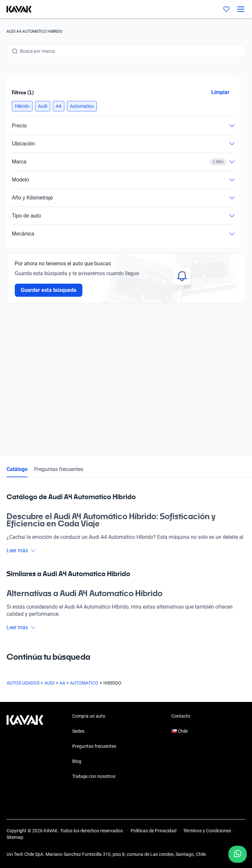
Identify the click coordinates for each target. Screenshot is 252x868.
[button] (22, 106)
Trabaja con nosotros (94, 776)
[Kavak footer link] (25, 747)
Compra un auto (89, 716)
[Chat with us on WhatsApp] (238, 854)
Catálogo (17, 469)
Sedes (78, 731)
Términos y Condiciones (207, 831)
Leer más (21, 550)
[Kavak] (16, 9)
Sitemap (15, 837)
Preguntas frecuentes (59, 469)
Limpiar (220, 92)
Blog (77, 761)
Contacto (181, 716)
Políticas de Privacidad (154, 831)
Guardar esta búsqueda (49, 290)
